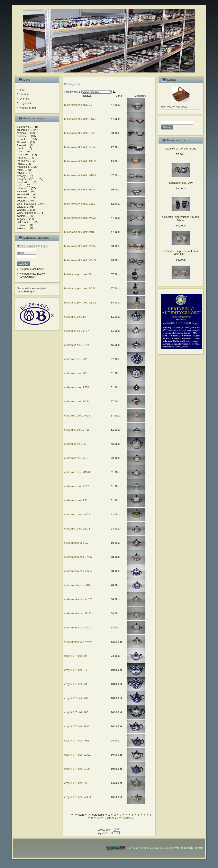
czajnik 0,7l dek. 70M (77, 726)
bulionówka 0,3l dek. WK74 (80, 260)
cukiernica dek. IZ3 (75, 444)
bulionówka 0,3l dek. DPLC (80, 161)
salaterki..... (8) (26, 191)
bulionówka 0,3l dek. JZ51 (80, 204)
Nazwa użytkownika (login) (33, 246)
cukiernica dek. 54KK (77, 345)
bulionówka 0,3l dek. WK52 (80, 246)
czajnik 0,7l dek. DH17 (77, 741)
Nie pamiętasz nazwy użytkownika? (32, 275)
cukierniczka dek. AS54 (78, 571)
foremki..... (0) (25, 145)
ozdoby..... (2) (25, 176)
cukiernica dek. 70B (76, 373)
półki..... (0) (24, 185)
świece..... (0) (25, 228)
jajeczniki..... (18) (27, 154)
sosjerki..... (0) (25, 201)
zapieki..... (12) (26, 216)
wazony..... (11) (26, 210)
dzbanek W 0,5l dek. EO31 (181, 149)
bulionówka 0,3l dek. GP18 (80, 175)
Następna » (111, 818)
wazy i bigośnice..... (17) (31, 213)
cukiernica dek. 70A (76, 359)
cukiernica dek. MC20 (77, 472)
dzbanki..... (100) (27, 139)
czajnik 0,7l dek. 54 (76, 670)
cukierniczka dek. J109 (78, 585)
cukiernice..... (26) (28, 130)
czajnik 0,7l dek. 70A (76, 698)
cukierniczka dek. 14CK (78, 557)
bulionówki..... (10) (28, 127)
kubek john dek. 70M (181, 183)
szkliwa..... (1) (25, 225)
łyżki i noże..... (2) (27, 222)
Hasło (20, 253)
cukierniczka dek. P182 (78, 613)
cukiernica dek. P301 (77, 500)
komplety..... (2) (26, 161)
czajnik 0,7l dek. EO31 (77, 755)
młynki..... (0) (25, 173)
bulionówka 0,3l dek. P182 (80, 232)
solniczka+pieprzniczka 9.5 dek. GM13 (181, 218)
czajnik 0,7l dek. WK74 (78, 797)
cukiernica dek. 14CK (77, 331)
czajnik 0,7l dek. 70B (76, 712)
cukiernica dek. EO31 (77, 401)
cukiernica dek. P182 (77, 486)
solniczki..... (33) (27, 197)
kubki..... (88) (25, 164)
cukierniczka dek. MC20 (78, 599)
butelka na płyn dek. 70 (78, 274)
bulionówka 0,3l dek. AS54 (80, 147)
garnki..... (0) (24, 148)
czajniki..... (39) (26, 133)
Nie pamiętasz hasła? (32, 269)
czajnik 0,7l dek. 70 (76, 684)
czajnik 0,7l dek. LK (76, 783)
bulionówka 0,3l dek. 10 (78, 105)
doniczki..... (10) (26, 136)
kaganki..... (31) (26, 158)
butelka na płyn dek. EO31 (80, 288)
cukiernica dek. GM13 (77, 416)
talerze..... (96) (26, 207)
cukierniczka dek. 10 (76, 543)
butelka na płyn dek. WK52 (80, 303)
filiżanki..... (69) (26, 142)
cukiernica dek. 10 (75, 317)
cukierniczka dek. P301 (78, 628)
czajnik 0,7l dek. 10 (76, 656)
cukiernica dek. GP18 (77, 430)
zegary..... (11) (25, 219)
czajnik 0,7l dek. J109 (77, 769)
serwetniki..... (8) (27, 194)
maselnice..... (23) (28, 167)
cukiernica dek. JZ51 (76, 458)
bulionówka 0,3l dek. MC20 (80, 218)
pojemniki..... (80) (27, 182)
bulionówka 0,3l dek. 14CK (80, 119)
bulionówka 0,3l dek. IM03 (80, 190)
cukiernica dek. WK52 (77, 514)
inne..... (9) (23, 151)
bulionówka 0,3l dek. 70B (79, 133)
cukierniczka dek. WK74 (78, 642)
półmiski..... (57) (26, 188)
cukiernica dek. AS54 (77, 387)
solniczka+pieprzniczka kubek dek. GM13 (181, 253)
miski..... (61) (25, 170)
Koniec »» (128, 818)
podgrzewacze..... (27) (30, 179)
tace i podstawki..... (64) (31, 204)
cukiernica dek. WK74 (77, 529)
